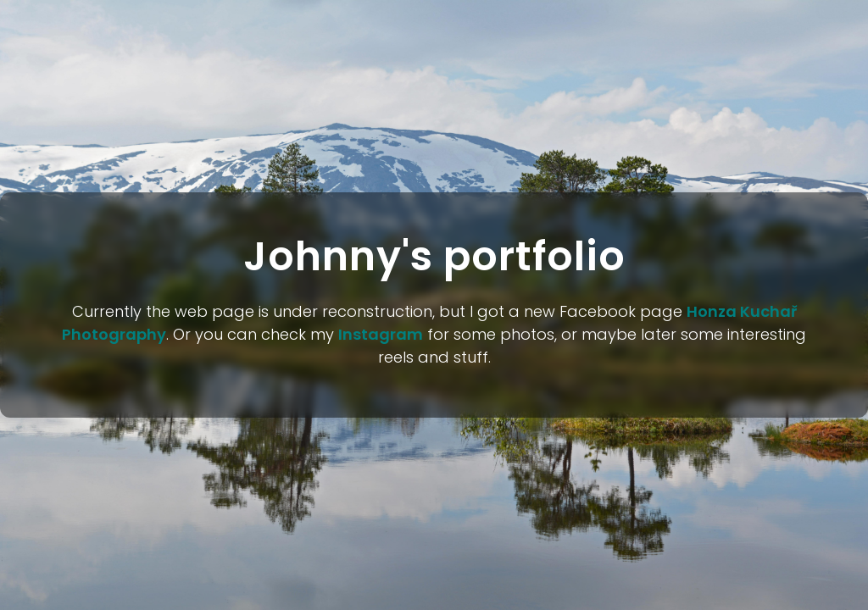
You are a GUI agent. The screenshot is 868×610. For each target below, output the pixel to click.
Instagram (381, 334)
